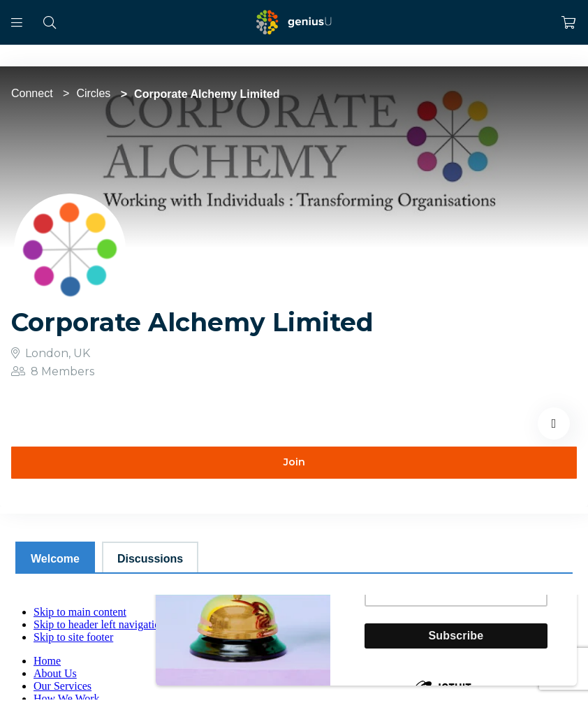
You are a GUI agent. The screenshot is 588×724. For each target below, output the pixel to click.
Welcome (55, 559)
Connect (32, 93)
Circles (93, 93)
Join (294, 462)
